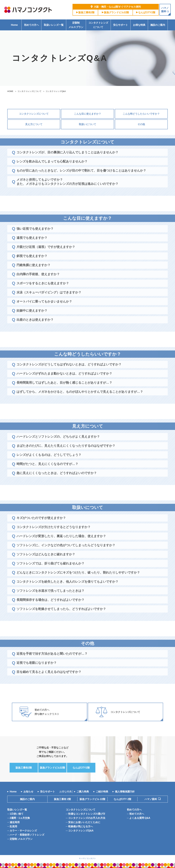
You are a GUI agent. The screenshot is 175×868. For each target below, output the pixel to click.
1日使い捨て (17, 814)
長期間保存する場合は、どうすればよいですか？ (50, 609)
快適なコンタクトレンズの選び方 (87, 814)
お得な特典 (139, 25)
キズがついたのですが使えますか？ (41, 527)
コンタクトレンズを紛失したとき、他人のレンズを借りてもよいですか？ (67, 591)
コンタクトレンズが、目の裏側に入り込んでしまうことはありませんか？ (67, 162)
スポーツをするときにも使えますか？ (43, 292)
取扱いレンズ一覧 (54, 25)
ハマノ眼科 (151, 799)
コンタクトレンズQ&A (81, 831)
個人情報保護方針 (125, 792)
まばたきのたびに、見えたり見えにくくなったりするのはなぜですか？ (66, 455)
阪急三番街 (86, 12)
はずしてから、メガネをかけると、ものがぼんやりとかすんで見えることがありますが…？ (80, 401)
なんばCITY (123, 799)
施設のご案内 (158, 25)
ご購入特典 (83, 792)
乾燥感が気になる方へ (81, 826)
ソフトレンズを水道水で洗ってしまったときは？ (50, 600)
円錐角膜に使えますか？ (33, 274)
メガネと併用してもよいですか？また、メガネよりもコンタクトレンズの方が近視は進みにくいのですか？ (67, 191)
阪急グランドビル (117, 12)
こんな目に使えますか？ (87, 123)
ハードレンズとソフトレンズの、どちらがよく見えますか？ (58, 446)
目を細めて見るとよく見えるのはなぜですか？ (49, 681)
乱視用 (13, 826)
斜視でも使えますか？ (32, 265)
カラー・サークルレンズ (23, 831)
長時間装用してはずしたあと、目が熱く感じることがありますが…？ (64, 392)
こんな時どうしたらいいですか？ (141, 123)
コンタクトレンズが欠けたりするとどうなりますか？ (54, 536)
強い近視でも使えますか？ (35, 238)
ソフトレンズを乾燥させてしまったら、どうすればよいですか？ (61, 618)
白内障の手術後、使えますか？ (38, 283)
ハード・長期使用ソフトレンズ (27, 835)
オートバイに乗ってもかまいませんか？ (44, 311)
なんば (147, 12)
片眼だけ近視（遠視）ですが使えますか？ (46, 256)
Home (14, 25)
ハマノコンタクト (88, 858)
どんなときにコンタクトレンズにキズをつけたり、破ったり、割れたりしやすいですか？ (78, 582)
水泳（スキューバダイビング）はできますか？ (49, 302)
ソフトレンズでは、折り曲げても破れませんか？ (50, 573)
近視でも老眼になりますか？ (37, 672)
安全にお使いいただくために (84, 822)
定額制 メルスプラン (21, 839)
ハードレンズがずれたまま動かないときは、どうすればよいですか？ (64, 383)
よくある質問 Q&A (140, 818)
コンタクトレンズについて (98, 25)
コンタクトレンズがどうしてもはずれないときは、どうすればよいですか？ (69, 374)
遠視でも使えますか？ (32, 247)
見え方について (34, 134)
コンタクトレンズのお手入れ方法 (87, 818)
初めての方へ (31, 25)
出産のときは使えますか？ (35, 329)
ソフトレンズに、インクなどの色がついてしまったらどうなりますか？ (66, 554)
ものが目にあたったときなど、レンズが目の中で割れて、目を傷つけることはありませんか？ (81, 180)
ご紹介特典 (102, 792)
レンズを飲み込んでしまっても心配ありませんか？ (52, 171)
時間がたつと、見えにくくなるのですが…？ (47, 473)
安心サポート (121, 25)
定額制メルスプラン (76, 25)
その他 (141, 134)
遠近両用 (15, 822)
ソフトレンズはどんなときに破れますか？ (46, 563)
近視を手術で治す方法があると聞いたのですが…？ (52, 663)
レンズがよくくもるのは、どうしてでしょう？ (49, 464)
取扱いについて (87, 134)
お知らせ (28, 792)
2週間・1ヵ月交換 (20, 818)
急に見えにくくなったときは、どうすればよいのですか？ (57, 482)
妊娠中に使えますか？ (32, 320)
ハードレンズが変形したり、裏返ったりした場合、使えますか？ (61, 545)
